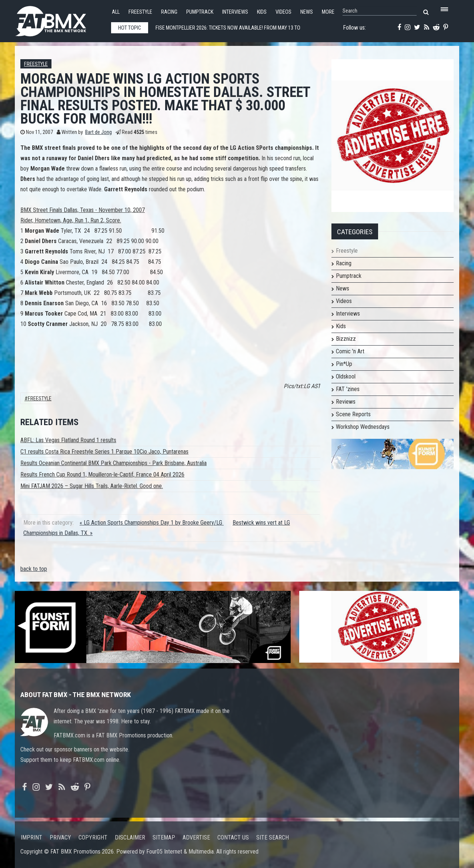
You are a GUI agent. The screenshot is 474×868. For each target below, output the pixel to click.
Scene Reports (353, 414)
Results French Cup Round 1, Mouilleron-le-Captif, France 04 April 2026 (102, 475)
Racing (169, 12)
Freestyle (140, 12)
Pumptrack (200, 12)
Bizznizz (346, 339)
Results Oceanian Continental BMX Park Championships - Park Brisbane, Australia (114, 463)
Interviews (235, 12)
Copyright (93, 837)
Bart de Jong (99, 132)
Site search (273, 837)
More (328, 12)
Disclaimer (130, 837)
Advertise (196, 837)
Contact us (233, 837)
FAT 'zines (348, 389)
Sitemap (164, 837)
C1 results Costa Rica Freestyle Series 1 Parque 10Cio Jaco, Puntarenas (104, 452)
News (307, 12)
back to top (34, 569)
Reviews (346, 402)
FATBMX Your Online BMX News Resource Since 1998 (59, 19)
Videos (283, 12)
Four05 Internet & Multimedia (180, 852)
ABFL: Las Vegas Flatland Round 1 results (68, 440)
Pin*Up (344, 364)
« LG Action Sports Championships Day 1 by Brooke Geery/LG (152, 523)
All (116, 12)
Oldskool (346, 376)
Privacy (60, 837)
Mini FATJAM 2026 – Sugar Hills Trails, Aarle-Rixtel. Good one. (92, 486)
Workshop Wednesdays (363, 427)
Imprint (31, 837)
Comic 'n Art (350, 351)
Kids (262, 12)
